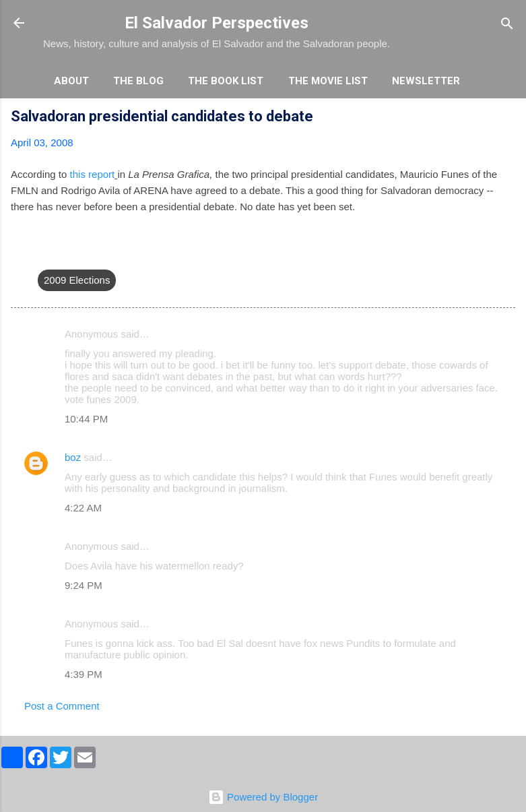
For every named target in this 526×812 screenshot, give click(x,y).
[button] (507, 118)
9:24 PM (84, 585)
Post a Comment (62, 706)
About (71, 81)
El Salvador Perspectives (217, 23)
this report (93, 174)
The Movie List (328, 81)
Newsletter (426, 81)
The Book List (226, 81)
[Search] (507, 25)
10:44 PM (86, 419)
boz (73, 457)
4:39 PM (84, 674)
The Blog (138, 81)
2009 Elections (77, 280)
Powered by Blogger (263, 797)
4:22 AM (83, 508)
